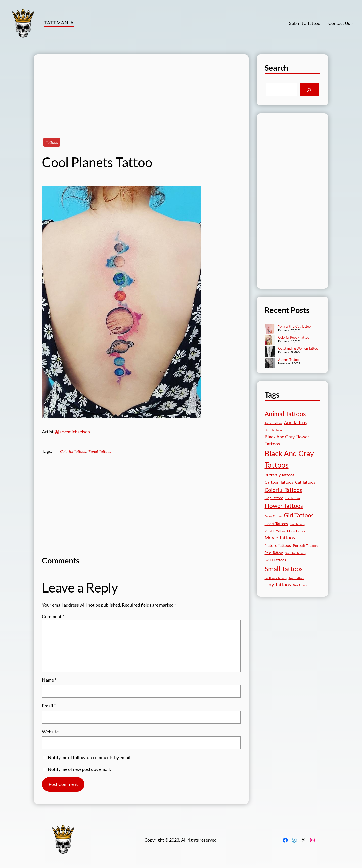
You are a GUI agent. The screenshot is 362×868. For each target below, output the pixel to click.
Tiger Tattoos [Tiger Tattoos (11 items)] (297, 578)
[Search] (309, 90)
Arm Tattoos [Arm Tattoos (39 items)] (295, 423)
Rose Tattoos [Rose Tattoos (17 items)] (274, 553)
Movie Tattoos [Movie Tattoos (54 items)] (280, 538)
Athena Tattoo (288, 360)
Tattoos (52, 142)
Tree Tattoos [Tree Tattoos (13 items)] (300, 585)
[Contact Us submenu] (353, 23)
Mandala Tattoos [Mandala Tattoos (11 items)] (275, 531)
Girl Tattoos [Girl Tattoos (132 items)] (299, 515)
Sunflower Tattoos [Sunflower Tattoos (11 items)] (276, 578)
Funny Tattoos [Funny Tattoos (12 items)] (273, 516)
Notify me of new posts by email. (79, 769)
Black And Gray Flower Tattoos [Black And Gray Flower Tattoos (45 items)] (287, 440)
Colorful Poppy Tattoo (294, 337)
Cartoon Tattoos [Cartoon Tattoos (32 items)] (279, 482)
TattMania (59, 23)
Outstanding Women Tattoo (298, 348)
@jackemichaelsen (72, 432)
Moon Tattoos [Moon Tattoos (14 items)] (296, 531)
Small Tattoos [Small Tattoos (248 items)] (284, 569)
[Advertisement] (141, 90)
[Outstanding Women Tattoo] (270, 352)
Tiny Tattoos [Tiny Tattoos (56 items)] (278, 585)
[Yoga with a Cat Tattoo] (270, 330)
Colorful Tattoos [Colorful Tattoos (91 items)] (283, 490)
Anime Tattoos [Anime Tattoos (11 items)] (273, 423)
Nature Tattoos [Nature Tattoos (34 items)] (278, 545)
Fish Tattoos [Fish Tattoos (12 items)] (293, 498)
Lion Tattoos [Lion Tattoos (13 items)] (297, 524)
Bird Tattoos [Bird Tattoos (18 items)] (273, 430)
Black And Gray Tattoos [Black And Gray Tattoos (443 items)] (289, 459)
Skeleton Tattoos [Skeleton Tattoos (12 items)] (296, 553)
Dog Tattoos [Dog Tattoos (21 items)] (274, 498)
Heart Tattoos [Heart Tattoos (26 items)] (276, 524)
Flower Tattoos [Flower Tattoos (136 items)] (284, 506)
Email (49, 706)
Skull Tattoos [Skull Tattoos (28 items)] (275, 560)
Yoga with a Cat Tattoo (294, 326)
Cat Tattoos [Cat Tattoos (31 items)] (305, 482)
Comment (53, 616)
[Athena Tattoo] (270, 363)
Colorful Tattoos (73, 451)
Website (50, 732)
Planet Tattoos (99, 451)
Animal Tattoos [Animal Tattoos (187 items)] (285, 414)
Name (49, 680)
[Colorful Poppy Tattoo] (270, 341)
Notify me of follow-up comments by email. (90, 757)
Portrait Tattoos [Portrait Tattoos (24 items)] (305, 546)
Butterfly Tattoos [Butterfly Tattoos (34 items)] (280, 475)
